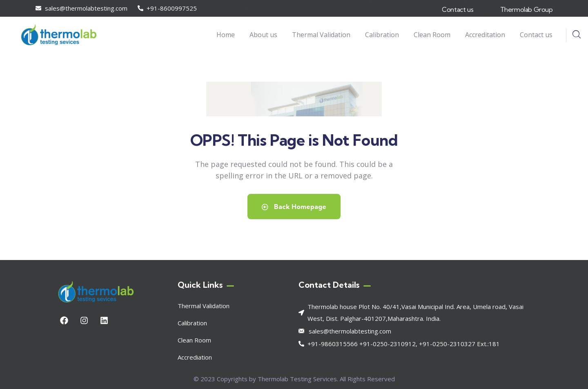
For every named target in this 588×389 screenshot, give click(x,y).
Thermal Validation (204, 306)
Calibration (192, 323)
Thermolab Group (527, 9)
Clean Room (194, 340)
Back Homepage (294, 207)
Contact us (458, 9)
